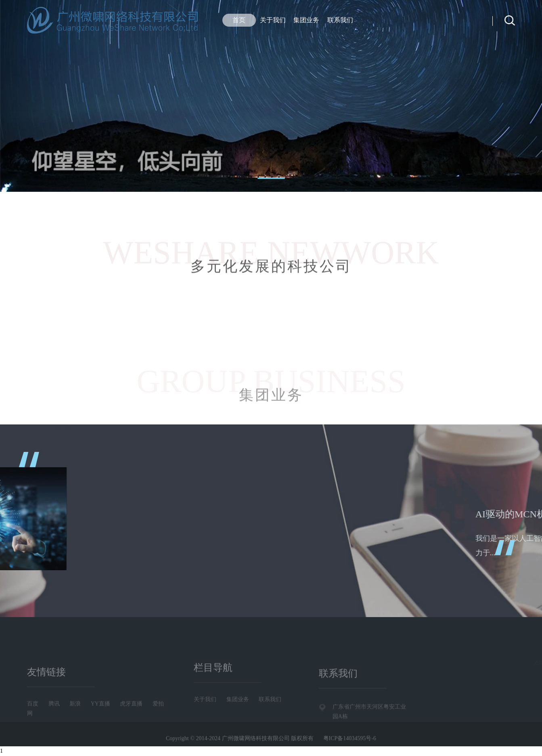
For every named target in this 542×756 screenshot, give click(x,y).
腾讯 (54, 715)
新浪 (75, 715)
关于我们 (273, 20)
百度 (33, 715)
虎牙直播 (131, 715)
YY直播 (100, 715)
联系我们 (340, 20)
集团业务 (306, 20)
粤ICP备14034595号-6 (350, 740)
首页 (239, 20)
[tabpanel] (271, 96)
